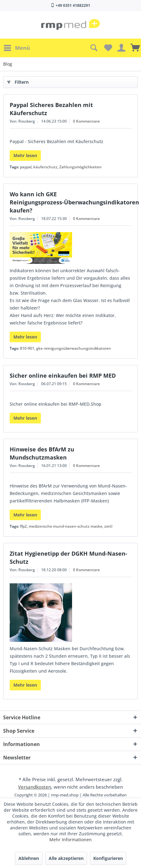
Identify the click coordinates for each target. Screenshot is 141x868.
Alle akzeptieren (66, 858)
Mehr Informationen (70, 840)
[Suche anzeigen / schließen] (94, 48)
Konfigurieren (108, 858)
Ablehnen (29, 858)
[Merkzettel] (107, 48)
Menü (17, 47)
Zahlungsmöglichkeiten (80, 167)
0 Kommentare (86, 121)
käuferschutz (45, 167)
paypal (26, 167)
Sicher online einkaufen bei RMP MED (63, 376)
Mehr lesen (25, 155)
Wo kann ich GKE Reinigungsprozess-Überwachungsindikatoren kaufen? (74, 202)
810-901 (27, 348)
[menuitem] (17, 48)
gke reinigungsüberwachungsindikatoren (74, 348)
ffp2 (23, 526)
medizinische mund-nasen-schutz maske (66, 526)
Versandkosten (35, 787)
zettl (108, 526)
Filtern (18, 81)
